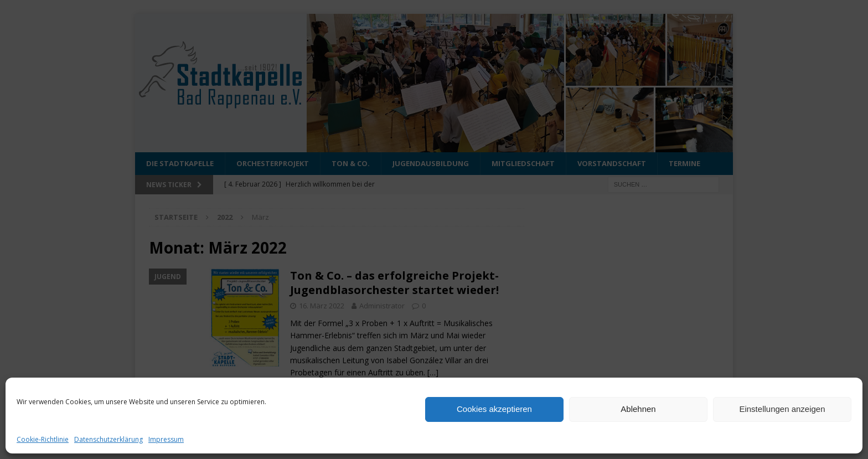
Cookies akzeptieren (494, 409)
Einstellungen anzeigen (782, 409)
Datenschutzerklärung (108, 439)
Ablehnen (638, 409)
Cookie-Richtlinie (43, 439)
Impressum (166, 439)
